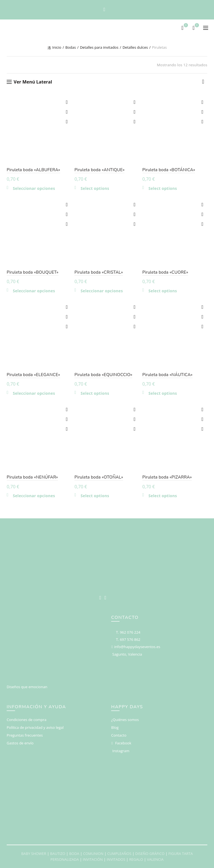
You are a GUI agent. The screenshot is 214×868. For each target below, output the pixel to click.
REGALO (136, 859)
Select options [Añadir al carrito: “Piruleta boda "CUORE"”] (163, 291)
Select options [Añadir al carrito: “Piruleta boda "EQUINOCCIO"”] (95, 393)
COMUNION (93, 854)
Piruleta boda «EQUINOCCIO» (103, 375)
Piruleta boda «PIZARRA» (167, 477)
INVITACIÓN (93, 859)
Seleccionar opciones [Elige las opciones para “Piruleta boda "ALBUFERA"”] (34, 188)
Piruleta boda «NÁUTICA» (167, 375)
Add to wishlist (67, 102)
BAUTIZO (58, 854)
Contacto (119, 735)
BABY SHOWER (34, 854)
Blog (115, 727)
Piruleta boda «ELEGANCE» (33, 375)
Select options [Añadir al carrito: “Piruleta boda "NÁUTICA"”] (163, 393)
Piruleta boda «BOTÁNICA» (169, 170)
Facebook (123, 743)
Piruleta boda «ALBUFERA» (33, 170)
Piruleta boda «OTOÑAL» (99, 477)
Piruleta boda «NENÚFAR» (32, 477)
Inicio (57, 47)
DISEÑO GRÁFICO (150, 854)
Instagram (121, 751)
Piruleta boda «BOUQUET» (33, 272)
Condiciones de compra (27, 720)
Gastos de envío (20, 743)
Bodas (71, 47)
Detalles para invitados (99, 47)
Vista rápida (67, 122)
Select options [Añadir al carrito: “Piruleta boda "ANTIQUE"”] (95, 188)
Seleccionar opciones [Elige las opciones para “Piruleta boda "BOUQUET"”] (34, 291)
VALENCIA (155, 859)
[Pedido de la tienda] (203, 83)
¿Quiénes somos (125, 720)
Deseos (185, 25)
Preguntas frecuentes (25, 735)
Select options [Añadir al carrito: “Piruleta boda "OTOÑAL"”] (95, 496)
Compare (67, 112)
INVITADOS (116, 859)
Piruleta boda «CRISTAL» (99, 272)
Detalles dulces (135, 47)
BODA (74, 854)
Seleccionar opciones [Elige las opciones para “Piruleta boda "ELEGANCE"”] (34, 393)
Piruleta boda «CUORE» (165, 272)
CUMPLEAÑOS (119, 854)
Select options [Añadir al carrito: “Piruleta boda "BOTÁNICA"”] (163, 188)
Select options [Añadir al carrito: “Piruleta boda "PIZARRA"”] (163, 496)
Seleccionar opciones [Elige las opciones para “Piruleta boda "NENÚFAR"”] (34, 496)
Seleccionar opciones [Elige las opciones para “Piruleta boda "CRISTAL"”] (102, 291)
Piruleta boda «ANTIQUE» (99, 170)
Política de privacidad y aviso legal (35, 727)
